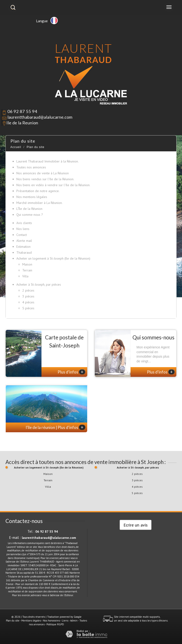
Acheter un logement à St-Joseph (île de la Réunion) (53, 258)
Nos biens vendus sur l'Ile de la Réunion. (45, 179)
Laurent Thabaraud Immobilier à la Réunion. (48, 161)
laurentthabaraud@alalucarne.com (40, 117)
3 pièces (28, 296)
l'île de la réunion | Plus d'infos (56, 427)
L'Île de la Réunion (29, 209)
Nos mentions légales (32, 197)
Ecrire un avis (136, 525)
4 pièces (28, 302)
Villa (25, 276)
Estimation (23, 247)
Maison (27, 264)
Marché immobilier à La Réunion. (39, 203)
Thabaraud (24, 252)
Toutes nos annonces (31, 167)
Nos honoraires (51, 621)
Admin (74, 621)
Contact (22, 235)
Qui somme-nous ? (30, 215)
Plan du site (13, 621)
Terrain (27, 270)
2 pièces (28, 290)
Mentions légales (31, 621)
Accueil (16, 147)
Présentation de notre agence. (38, 191)
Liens (65, 621)
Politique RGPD (55, 624)
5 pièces (28, 308)
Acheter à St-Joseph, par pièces (39, 284)
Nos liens (23, 229)
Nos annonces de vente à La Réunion (43, 173)
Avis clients (24, 223)
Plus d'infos (71, 372)
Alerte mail (24, 241)
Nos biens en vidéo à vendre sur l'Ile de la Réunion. (53, 185)
